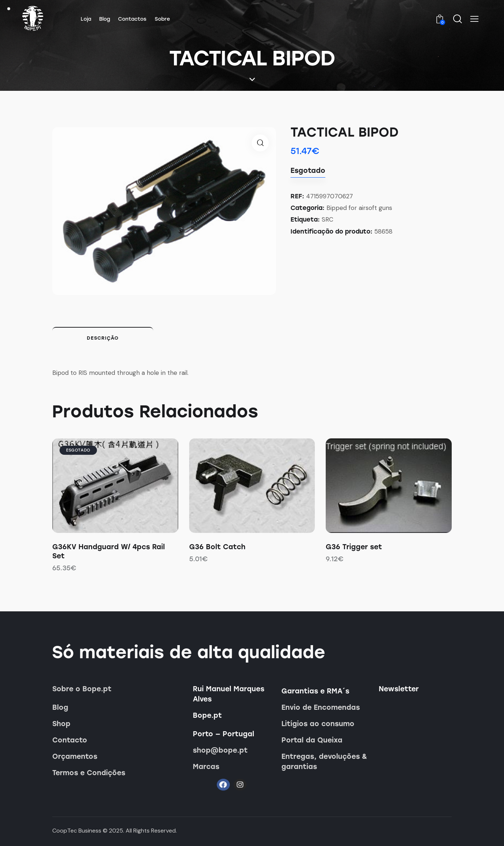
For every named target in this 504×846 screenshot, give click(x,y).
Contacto (70, 740)
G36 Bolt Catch (217, 547)
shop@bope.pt (220, 750)
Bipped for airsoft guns (359, 208)
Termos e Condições (89, 773)
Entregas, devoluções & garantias (324, 762)
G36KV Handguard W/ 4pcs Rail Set (109, 551)
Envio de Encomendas (321, 707)
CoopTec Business (77, 831)
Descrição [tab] (103, 338)
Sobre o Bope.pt (82, 689)
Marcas (206, 767)
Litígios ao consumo (318, 724)
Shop (61, 724)
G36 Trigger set (354, 547)
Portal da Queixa (312, 740)
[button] (474, 19)
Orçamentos (75, 756)
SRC (328, 219)
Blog (60, 707)
